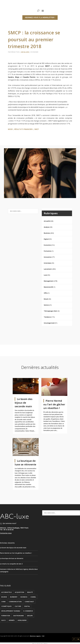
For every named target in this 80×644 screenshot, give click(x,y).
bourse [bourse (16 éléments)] (4, 597)
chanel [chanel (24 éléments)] (33, 597)
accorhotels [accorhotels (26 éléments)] (6, 592)
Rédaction (15, 52)
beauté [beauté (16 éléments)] (30, 592)
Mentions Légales (35, 636)
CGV (43, 636)
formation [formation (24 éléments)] (6, 616)
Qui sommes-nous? (10, 523)
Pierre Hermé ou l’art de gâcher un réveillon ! (54, 404)
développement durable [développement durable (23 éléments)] (11, 611)
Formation (48, 251)
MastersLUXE (48, 287)
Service (46, 305)
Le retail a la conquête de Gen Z (11, 564)
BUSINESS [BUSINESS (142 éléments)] (24, 597)
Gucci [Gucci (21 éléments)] (3, 620)
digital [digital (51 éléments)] (27, 606)
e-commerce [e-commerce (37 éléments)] (28, 611)
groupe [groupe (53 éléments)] (30, 616)
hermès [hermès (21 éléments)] (12, 620)
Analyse (47, 227)
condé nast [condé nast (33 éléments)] (29, 602)
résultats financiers (23, 129)
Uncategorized (49, 323)
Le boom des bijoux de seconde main (24, 403)
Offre (46, 293)
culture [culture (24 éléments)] (18, 606)
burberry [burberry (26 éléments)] (14, 597)
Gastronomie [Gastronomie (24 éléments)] (18, 616)
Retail (46, 299)
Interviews (47, 263)
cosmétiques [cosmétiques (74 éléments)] (6, 606)
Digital (46, 239)
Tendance (47, 317)
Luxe (45, 275)
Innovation (48, 257)
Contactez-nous (6, 533)
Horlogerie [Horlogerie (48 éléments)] (22, 620)
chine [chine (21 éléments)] (3, 602)
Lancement (48, 269)
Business (47, 233)
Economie (34, 52)
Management (49, 281)
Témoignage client (51, 311)
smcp (37, 129)
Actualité (47, 221)
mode (10, 129)
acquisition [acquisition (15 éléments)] (19, 592)
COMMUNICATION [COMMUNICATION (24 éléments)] (15, 602)
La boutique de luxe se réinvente (12, 558)
